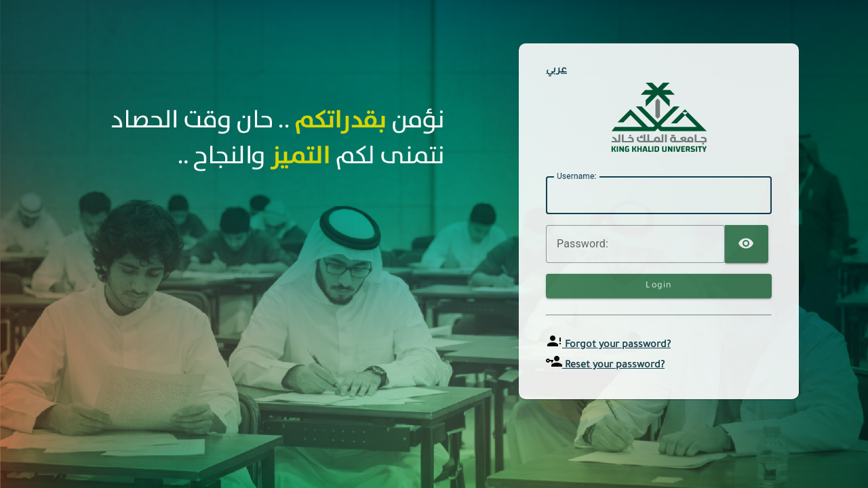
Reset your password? (613, 366)
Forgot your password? (616, 346)
